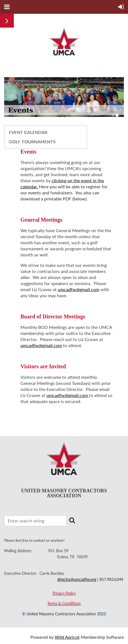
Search (72, 520)
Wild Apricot (67, 637)
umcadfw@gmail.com (79, 289)
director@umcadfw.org (77, 579)
